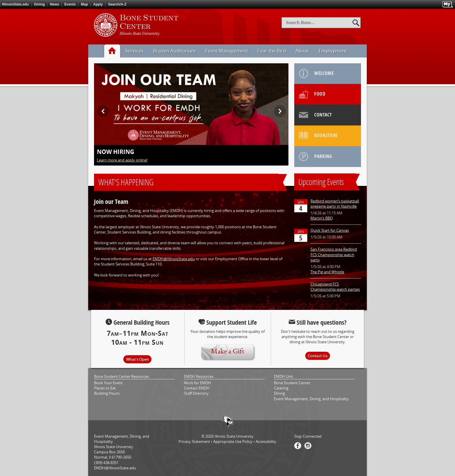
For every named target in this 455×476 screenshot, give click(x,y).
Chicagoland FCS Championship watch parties (335, 287)
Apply (98, 4)
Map (84, 4)
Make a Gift (228, 352)
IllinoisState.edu (15, 4)
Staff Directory (196, 393)
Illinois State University (234, 436)
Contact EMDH (197, 388)
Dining (279, 393)
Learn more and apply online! (122, 160)
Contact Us (318, 356)
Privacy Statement (194, 441)
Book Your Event (108, 383)
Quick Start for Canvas (330, 230)
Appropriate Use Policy (233, 441)
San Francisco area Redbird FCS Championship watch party (334, 254)
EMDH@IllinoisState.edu (174, 259)
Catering (281, 388)
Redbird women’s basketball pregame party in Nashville (335, 204)
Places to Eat (105, 388)
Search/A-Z (117, 4)
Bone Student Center (292, 383)
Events (70, 4)
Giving (39, 4)
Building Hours (107, 393)
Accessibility (266, 441)
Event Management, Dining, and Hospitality (311, 399)
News (54, 4)
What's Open (138, 359)
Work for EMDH (197, 383)
